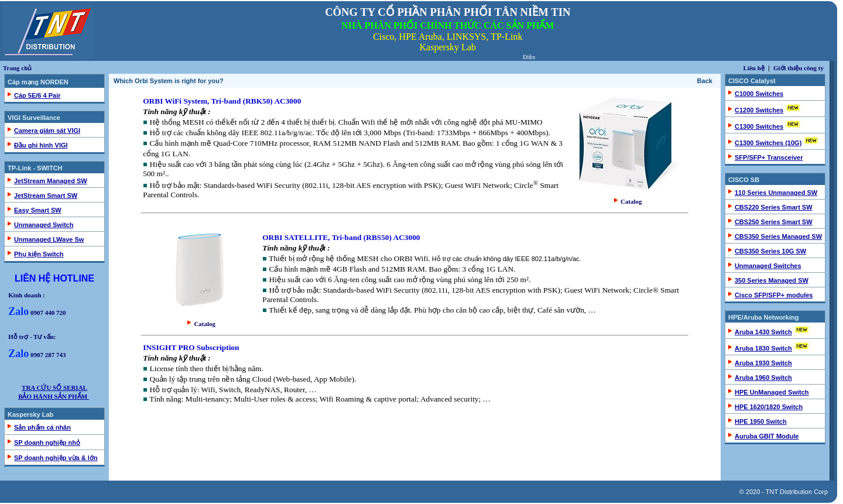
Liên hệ (754, 68)
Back (705, 81)
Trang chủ (17, 68)
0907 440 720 (37, 313)
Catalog (628, 201)
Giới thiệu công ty (799, 68)
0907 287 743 (37, 355)
